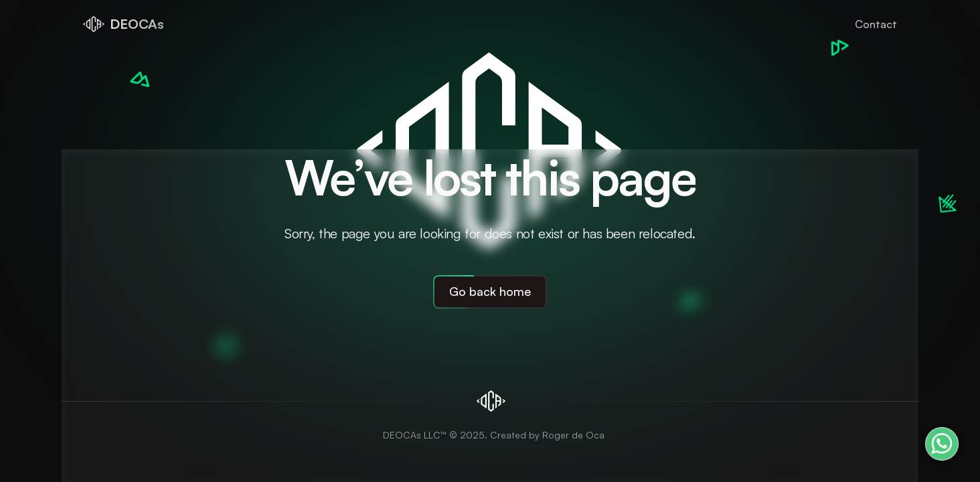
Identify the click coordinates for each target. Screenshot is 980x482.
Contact (876, 24)
